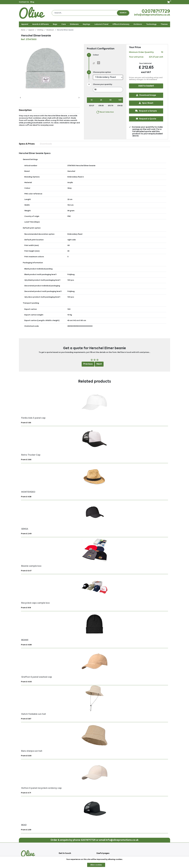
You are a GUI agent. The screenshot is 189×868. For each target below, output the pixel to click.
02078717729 (156, 12)
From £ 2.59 (26, 830)
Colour (96, 55)
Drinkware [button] (74, 24)
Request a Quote (146, 119)
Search (123, 13)
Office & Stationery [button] (121, 24)
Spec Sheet (146, 103)
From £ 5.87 (26, 719)
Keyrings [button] (86, 24)
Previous (88, 364)
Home (23, 30)
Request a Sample (146, 111)
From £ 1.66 (26, 423)
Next (99, 364)
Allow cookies (96, 865)
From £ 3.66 (26, 460)
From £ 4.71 (26, 793)
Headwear (50, 30)
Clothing (40, 30)
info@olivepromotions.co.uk (152, 15)
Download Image (146, 95)
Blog (32, 2)
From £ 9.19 (26, 608)
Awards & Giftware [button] (40, 24)
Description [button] (25, 110)
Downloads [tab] (46, 144)
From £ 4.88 (26, 645)
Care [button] (64, 24)
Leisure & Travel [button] (101, 24)
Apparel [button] (25, 24)
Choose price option (102, 72)
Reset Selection (105, 112)
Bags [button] (55, 24)
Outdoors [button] (138, 24)
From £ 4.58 (26, 497)
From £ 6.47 (26, 571)
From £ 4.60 (26, 682)
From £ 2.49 (26, 534)
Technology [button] (151, 24)
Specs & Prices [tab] (27, 144)
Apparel (31, 30)
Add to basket (146, 86)
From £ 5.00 (26, 756)
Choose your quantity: (103, 85)
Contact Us (24, 2)
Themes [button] (164, 24)
